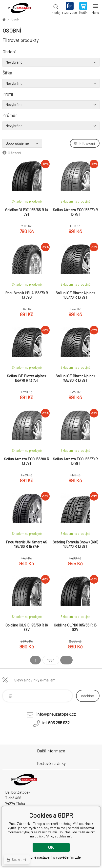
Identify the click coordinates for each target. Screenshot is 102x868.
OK (51, 847)
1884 (51, 660)
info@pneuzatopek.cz (56, 714)
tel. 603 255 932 (56, 723)
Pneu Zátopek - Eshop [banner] (19, 9)
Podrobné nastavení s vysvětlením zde (51, 857)
